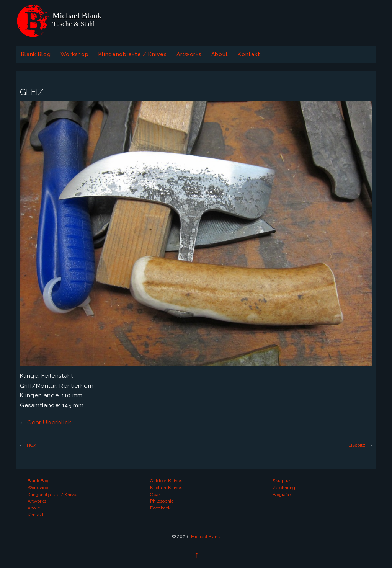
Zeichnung (284, 488)
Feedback (160, 508)
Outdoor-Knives (166, 481)
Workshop (75, 54)
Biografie (282, 495)
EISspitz (357, 445)
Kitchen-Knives (166, 488)
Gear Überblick (49, 423)
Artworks (189, 54)
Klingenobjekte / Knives (133, 54)
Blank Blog (36, 54)
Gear (155, 495)
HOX (32, 445)
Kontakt (249, 54)
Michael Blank (205, 537)
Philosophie (162, 501)
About (220, 54)
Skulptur (281, 481)
